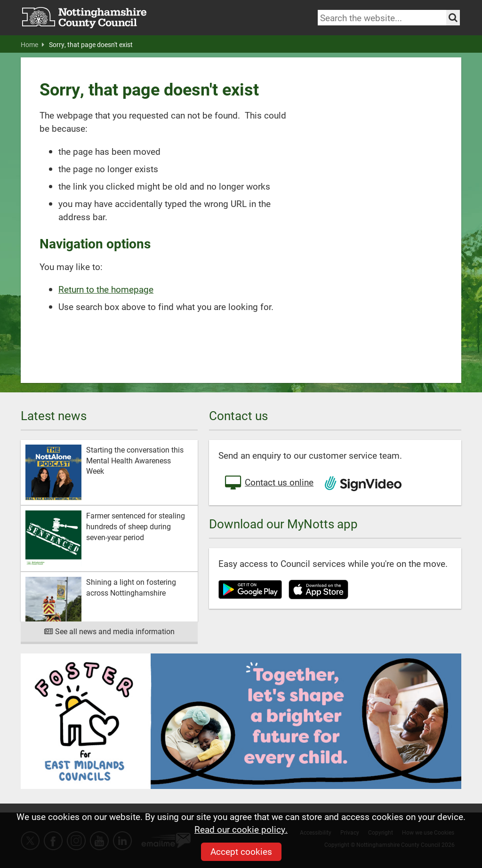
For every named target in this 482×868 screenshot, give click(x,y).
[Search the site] (453, 18)
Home (32, 45)
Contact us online (268, 483)
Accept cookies (241, 851)
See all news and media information (109, 631)
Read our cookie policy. (241, 829)
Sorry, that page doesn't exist (91, 45)
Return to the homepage (106, 289)
